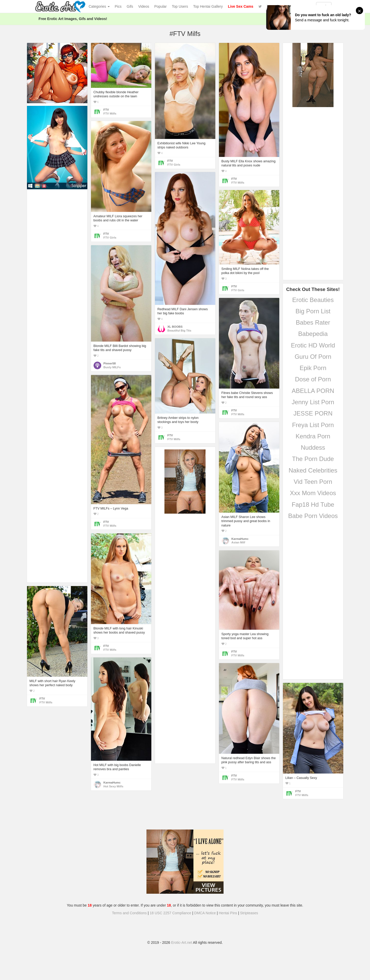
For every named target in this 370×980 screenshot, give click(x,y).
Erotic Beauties (313, 300)
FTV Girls (174, 165)
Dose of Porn (313, 379)
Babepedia (313, 334)
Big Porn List (313, 311)
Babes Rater (313, 322)
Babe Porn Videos (313, 516)
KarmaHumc (240, 539)
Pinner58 (110, 363)
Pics (118, 6)
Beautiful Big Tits (179, 331)
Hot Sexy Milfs (113, 786)
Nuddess (313, 447)
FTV (106, 110)
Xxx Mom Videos (313, 493)
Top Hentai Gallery (208, 6)
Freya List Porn (313, 425)
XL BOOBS (175, 327)
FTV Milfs (110, 114)
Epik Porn (313, 368)
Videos (144, 6)
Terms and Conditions (129, 913)
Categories (99, 6)
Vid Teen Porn (313, 482)
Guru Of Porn (313, 357)
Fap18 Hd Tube (313, 505)
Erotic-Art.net (182, 943)
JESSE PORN (313, 413)
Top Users (180, 6)
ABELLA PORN (313, 391)
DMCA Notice (205, 913)
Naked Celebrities (313, 470)
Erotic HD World (313, 345)
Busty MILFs (112, 367)
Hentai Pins (228, 913)
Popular (161, 6)
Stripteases (249, 913)
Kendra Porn (313, 436)
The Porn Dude (313, 459)
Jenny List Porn (313, 402)
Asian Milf (238, 542)
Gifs (130, 6)
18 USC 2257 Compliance (171, 913)
